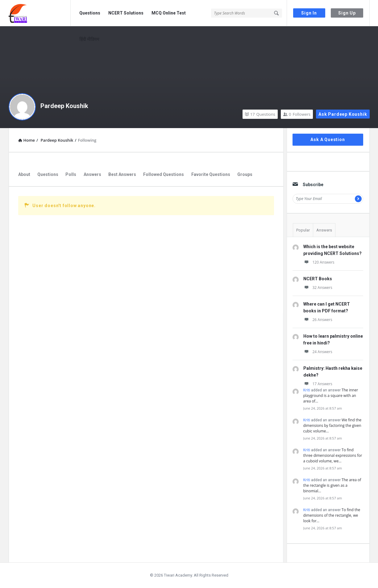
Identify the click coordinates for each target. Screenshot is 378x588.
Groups (245, 174)
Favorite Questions (211, 174)
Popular (303, 230)
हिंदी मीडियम (89, 39)
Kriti (307, 390)
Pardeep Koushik (64, 106)
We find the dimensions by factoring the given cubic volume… (332, 425)
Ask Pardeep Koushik (343, 114)
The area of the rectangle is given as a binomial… (332, 485)
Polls (71, 174)
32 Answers (318, 288)
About (24, 174)
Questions (90, 13)
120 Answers (319, 262)
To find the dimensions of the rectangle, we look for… (332, 515)
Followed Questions (164, 174)
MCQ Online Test (169, 13)
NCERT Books (318, 279)
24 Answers (318, 352)
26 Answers (318, 320)
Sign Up (347, 13)
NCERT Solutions (126, 13)
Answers (92, 174)
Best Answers (122, 174)
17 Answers (318, 384)
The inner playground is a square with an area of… (331, 396)
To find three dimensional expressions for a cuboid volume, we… (333, 455)
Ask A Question (328, 140)
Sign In (309, 13)
